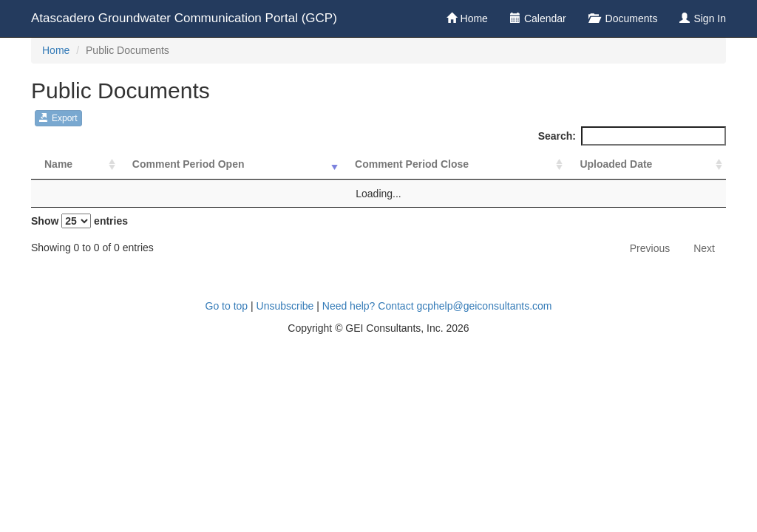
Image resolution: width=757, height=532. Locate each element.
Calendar (545, 18)
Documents (630, 18)
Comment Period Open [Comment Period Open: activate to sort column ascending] (189, 164)
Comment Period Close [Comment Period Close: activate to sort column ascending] (412, 164)
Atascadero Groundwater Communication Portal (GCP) (184, 18)
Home (474, 18)
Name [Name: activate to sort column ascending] (58, 164)
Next (704, 248)
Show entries (79, 221)
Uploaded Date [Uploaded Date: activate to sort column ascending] (616, 164)
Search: (632, 136)
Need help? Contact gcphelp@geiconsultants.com (437, 306)
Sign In (710, 18)
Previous (650, 248)
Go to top (227, 306)
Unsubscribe (285, 306)
